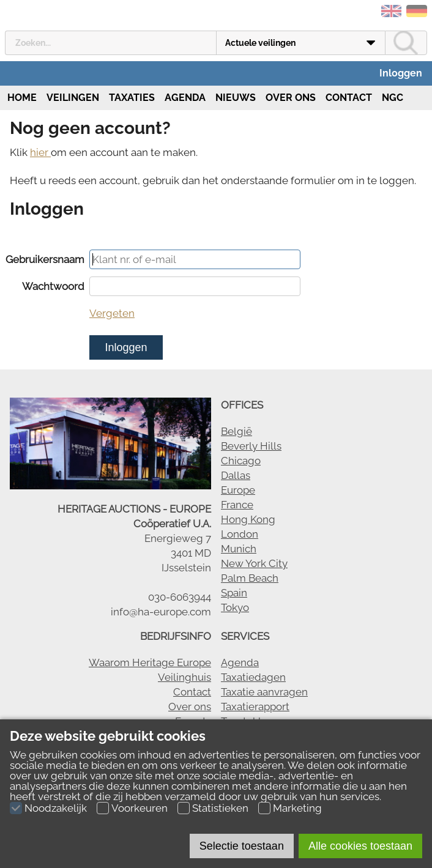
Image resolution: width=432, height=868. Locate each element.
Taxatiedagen (253, 677)
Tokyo (235, 607)
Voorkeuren (140, 808)
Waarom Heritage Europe (150, 662)
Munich (239, 549)
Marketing (297, 808)
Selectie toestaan (242, 846)
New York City (254, 563)
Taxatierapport (255, 707)
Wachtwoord (53, 286)
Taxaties (132, 98)
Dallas (236, 475)
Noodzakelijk (56, 808)
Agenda (185, 98)
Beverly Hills (251, 446)
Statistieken (220, 808)
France (237, 505)
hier (40, 152)
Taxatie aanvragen (264, 692)
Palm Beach (250, 578)
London (240, 534)
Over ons (291, 98)
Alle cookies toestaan (360, 846)
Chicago (241, 461)
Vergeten (112, 313)
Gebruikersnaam (45, 259)
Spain (234, 593)
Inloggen (401, 73)
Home (21, 98)
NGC (393, 98)
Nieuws (236, 98)
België (236, 431)
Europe (238, 490)
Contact (349, 98)
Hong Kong (248, 519)
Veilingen (73, 98)
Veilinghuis (184, 677)
